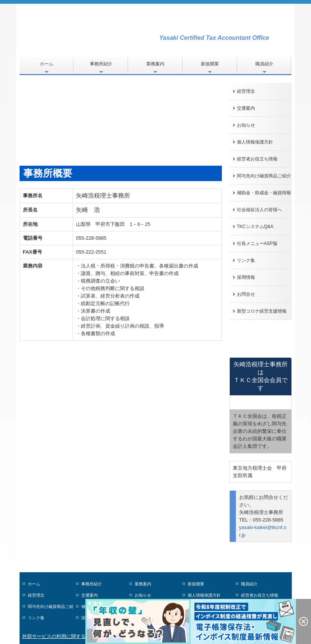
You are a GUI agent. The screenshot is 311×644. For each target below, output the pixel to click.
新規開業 (210, 64)
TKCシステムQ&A (255, 227)
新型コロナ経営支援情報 (262, 311)
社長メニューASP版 (257, 243)
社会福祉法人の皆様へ (259, 210)
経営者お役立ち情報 (257, 159)
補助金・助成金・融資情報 (264, 193)
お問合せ (246, 294)
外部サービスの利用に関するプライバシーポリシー (78, 636)
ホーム (47, 64)
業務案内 (155, 64)
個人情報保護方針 (255, 142)
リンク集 (246, 260)
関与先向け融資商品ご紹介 (264, 176)
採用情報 (246, 277)
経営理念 (246, 91)
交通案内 (246, 108)
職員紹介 (264, 64)
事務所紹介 (101, 64)
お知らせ (246, 125)
